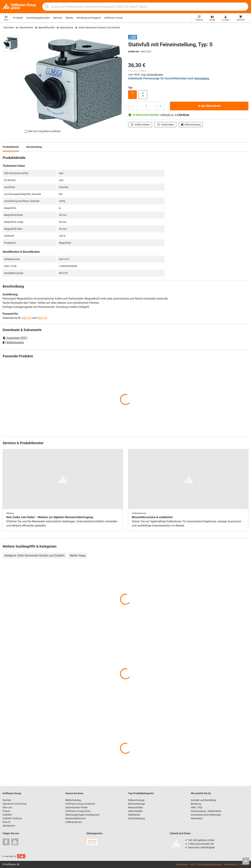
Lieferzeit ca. (175, 115)
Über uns (7, 807)
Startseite (9, 28)
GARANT (7, 815)
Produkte (18, 18)
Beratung (196, 804)
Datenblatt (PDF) (15, 338)
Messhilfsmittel (47, 28)
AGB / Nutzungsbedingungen (206, 864)
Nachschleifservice (75, 818)
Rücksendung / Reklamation (206, 811)
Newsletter (197, 818)
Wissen (69, 18)
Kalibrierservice (74, 822)
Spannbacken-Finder (77, 807)
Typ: (130, 88)
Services (58, 18)
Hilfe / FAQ (197, 807)
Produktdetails (11, 147)
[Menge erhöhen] (160, 106)
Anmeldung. (202, 78)
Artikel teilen (165, 125)
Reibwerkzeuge (136, 800)
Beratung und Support (89, 18)
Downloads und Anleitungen (206, 815)
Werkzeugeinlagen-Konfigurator (83, 815)
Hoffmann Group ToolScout (80, 804)
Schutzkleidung (136, 818)
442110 (27, 318)
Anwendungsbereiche (38, 18)
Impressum (182, 864)
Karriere (7, 800)
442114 (42, 318)
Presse (6, 811)
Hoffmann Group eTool (78, 811)
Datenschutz (230, 864)
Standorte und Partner (15, 804)
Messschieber (136, 807)
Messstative (67, 28)
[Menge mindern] (132, 106)
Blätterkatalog (191, 125)
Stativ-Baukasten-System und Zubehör (99, 28)
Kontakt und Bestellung (204, 800)
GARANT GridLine (12, 818)
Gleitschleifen (135, 811)
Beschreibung (34, 147)
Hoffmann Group (113, 18)
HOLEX (7, 822)
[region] (13, 84)
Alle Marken (9, 826)
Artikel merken (140, 125)
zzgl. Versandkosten (152, 74)
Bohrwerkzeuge (137, 804)
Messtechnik (26, 28)
